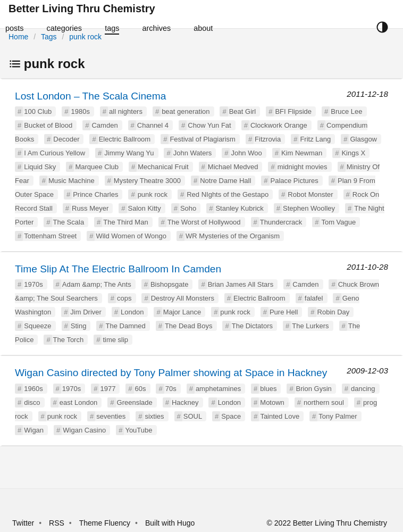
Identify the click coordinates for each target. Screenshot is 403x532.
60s (141, 389)
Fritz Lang (315, 139)
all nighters (126, 111)
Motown (272, 402)
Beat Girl (243, 111)
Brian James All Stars (241, 284)
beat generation (186, 111)
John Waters (193, 153)
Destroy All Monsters (183, 298)
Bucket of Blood (48, 125)
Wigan (34, 430)
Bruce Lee (346, 111)
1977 (108, 389)
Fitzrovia (268, 139)
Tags (49, 37)
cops (124, 298)
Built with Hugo (170, 523)
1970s (33, 284)
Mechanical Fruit (163, 167)
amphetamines (218, 389)
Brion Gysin (314, 389)
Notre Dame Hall (225, 181)
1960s (33, 389)
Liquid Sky (40, 167)
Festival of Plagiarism (203, 139)
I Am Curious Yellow (54, 153)
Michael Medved (233, 167)
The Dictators (252, 326)
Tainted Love (280, 416)
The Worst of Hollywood (204, 222)
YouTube (138, 430)
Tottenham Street (50, 236)
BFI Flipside (293, 111)
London (132, 312)
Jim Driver (86, 312)
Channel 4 (153, 125)
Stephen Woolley (309, 208)
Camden (104, 125)
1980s (80, 111)
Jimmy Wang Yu (129, 153)
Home (18, 37)
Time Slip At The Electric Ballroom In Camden (118, 269)
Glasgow (363, 139)
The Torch (69, 340)
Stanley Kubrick (239, 208)
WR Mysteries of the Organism (233, 236)
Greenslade (135, 402)
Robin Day (334, 312)
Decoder (66, 139)
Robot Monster (310, 194)
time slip (115, 340)
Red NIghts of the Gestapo (228, 194)
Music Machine (72, 181)
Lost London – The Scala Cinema (90, 96)
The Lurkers (310, 326)
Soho (188, 208)
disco (32, 402)
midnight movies (303, 167)
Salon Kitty (145, 208)
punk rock (85, 37)
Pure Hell (284, 312)
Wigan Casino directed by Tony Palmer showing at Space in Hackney (171, 373)
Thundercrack (281, 222)
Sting (79, 326)
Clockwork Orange (279, 125)
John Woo (246, 153)
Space (231, 416)
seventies (111, 416)
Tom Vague (338, 222)
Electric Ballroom (125, 139)
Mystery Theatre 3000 (147, 181)
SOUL (193, 416)
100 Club (38, 111)
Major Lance (182, 312)
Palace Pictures (295, 181)
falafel (314, 298)
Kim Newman (302, 153)
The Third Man (125, 222)
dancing (363, 389)
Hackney (185, 402)
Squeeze (37, 326)
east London (79, 402)
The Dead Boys (189, 326)
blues (268, 389)
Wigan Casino (84, 430)
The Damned (126, 326)
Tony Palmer (338, 416)
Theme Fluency (106, 523)
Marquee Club (97, 167)
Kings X (353, 153)
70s (171, 389)
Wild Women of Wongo (131, 236)
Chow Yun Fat (209, 125)
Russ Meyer (90, 208)
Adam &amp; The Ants (97, 284)
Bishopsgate (170, 284)
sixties (154, 416)
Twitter (23, 523)
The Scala (69, 222)
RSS (57, 523)
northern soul (324, 402)
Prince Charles (95, 194)
